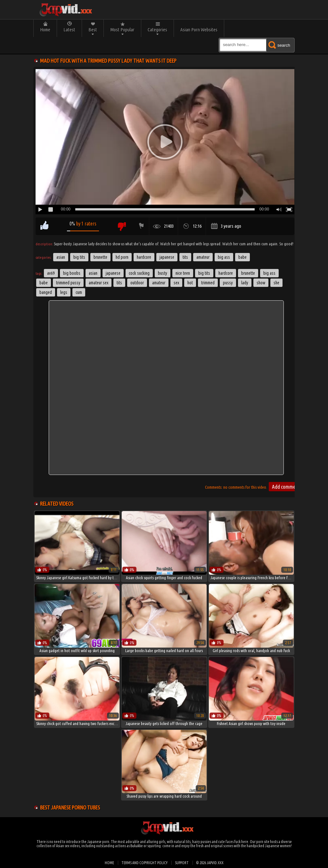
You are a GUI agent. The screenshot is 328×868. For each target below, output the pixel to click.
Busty (163, 273)
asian (93, 273)
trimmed (208, 283)
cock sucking (139, 273)
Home (45, 30)
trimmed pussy (68, 283)
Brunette (100, 257)
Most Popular (122, 30)
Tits (185, 257)
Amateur (203, 257)
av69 (51, 273)
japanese (113, 273)
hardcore (226, 273)
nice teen (183, 273)
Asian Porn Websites (199, 30)
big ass (269, 273)
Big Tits (79, 257)
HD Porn (122, 257)
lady (245, 283)
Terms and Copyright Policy (144, 863)
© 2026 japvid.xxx (210, 863)
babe (44, 283)
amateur (159, 283)
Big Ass (224, 257)
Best (93, 30)
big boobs (72, 273)
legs (64, 292)
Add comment (286, 487)
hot (190, 283)
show (261, 283)
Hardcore (144, 257)
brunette (248, 273)
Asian (61, 257)
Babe (242, 257)
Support (182, 863)
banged (46, 292)
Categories (157, 30)
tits (119, 283)
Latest (69, 30)
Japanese (167, 257)
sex (176, 283)
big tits (204, 273)
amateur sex (98, 283)
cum (79, 292)
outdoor (137, 283)
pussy (228, 283)
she (276, 283)
